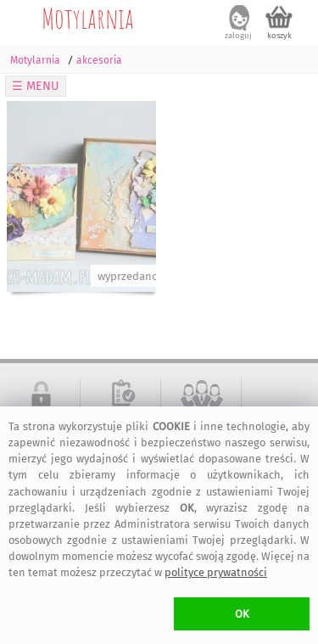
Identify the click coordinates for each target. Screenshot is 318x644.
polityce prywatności (216, 572)
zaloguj (238, 36)
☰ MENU (36, 86)
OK (242, 614)
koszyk (279, 36)
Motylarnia (88, 18)
